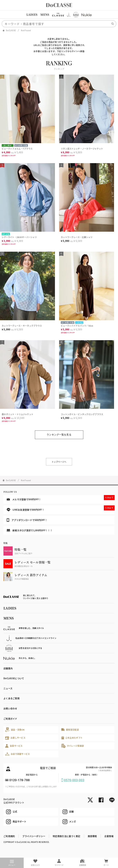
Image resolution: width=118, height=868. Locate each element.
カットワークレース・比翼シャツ (77, 237)
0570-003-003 (74, 780)
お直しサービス (15, 738)
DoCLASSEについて (14, 678)
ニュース (8, 688)
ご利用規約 (9, 836)
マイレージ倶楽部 (73, 746)
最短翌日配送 (70, 730)
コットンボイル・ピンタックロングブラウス (82, 414)
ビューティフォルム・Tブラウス (17, 149)
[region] (59, 15)
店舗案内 (8, 668)
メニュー (12, 863)
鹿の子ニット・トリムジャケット (18, 414)
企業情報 (109, 836)
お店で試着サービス (18, 754)
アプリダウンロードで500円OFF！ (27, 520)
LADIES (32, 15)
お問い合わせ (10, 708)
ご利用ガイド (10, 719)
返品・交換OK (15, 730)
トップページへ (59, 462)
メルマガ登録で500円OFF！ (61, 498)
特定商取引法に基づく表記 (66, 836)
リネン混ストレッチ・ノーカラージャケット (82, 149)
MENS (45, 15)
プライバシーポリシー (34, 836)
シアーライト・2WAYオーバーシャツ (19, 237)
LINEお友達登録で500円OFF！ (61, 508)
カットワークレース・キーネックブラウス (22, 326)
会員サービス (14, 746)
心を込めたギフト (72, 738)
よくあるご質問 (11, 698)
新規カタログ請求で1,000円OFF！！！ (30, 530)
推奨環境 (92, 836)
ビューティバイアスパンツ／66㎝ (77, 326)
